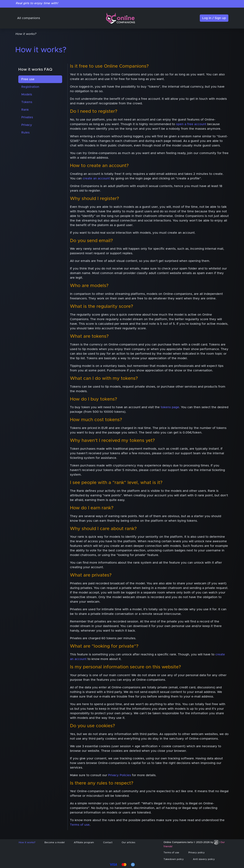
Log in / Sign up (214, 18)
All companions (29, 18)
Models (27, 94)
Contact (108, 843)
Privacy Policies (120, 775)
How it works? (27, 843)
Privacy (27, 125)
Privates (27, 117)
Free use (28, 79)
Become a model (55, 843)
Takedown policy (174, 859)
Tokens (27, 102)
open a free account (191, 124)
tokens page (170, 407)
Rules (25, 133)
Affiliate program (84, 843)
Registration (30, 87)
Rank (25, 110)
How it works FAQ (35, 70)
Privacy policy (197, 853)
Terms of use (80, 825)
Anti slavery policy (204, 859)
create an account (96, 178)
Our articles (128, 843)
